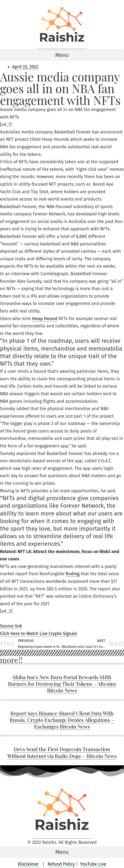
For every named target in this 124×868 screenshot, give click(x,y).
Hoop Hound (45, 319)
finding (73, 574)
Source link (11, 626)
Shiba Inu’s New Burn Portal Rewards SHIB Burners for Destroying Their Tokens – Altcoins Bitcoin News (62, 684)
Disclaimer (29, 864)
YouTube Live (93, 864)
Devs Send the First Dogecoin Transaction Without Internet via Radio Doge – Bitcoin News (62, 752)
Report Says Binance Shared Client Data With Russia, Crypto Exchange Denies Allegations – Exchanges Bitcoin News (62, 720)
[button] (62, 55)
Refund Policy (61, 864)
